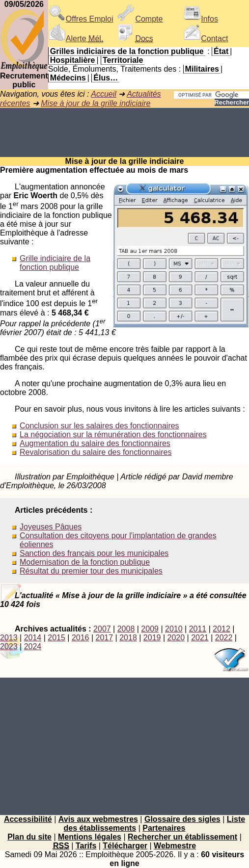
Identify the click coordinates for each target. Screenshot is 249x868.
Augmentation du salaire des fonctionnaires (95, 443)
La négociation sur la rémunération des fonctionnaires (113, 434)
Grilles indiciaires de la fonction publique (127, 51)
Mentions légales (90, 837)
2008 (126, 629)
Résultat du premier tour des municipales (91, 571)
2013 (9, 638)
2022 (224, 638)
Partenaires (164, 828)
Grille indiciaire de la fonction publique (55, 263)
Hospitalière (73, 60)
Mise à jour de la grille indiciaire (96, 103)
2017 (105, 638)
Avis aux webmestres (98, 819)
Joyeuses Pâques (51, 527)
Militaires (202, 69)
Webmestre (175, 846)
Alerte (76, 39)
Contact (206, 39)
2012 (221, 629)
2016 (81, 638)
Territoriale (123, 60)
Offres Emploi (81, 19)
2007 (102, 629)
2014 (33, 638)
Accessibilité (28, 819)
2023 (9, 646)
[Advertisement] (124, 132)
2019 (152, 638)
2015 (56, 638)
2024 (33, 646)
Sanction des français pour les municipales (94, 553)
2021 (200, 638)
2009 (150, 629)
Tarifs (86, 846)
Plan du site (29, 837)
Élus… (106, 78)
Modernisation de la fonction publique (85, 562)
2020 (176, 638)
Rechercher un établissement (182, 837)
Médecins (68, 78)
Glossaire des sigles (182, 819)
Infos (201, 19)
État (221, 51)
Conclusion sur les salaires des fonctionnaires (99, 426)
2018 (128, 638)
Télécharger (125, 846)
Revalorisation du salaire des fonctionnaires (96, 452)
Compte (140, 19)
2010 (174, 629)
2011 (198, 629)
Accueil (104, 94)
